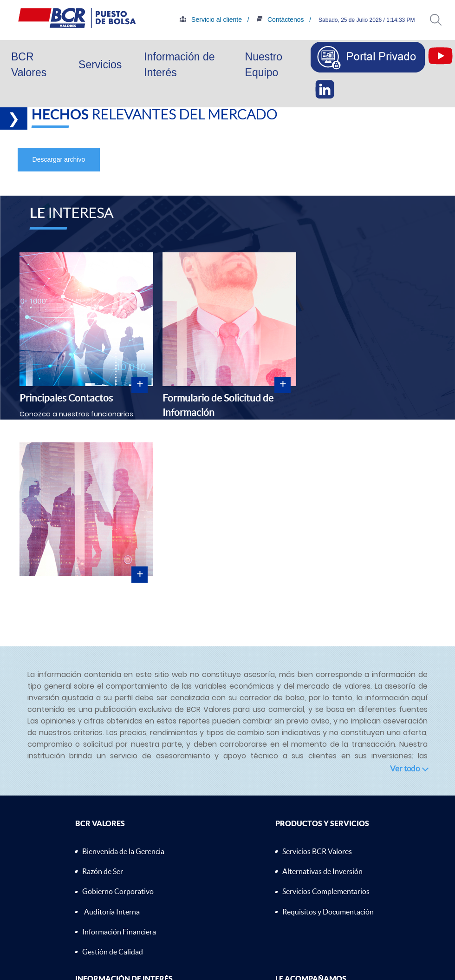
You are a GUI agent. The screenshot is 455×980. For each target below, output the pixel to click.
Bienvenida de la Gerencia (123, 851)
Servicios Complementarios (326, 891)
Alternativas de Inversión (322, 871)
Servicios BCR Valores (317, 851)
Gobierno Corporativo (118, 891)
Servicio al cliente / (250, 20)
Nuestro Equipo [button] (264, 65)
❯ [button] (14, 118)
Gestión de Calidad (113, 952)
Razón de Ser (103, 871)
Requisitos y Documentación (328, 912)
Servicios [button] (100, 65)
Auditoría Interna (112, 912)
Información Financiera (119, 932)
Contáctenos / (319, 20)
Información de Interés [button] (179, 65)
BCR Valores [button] (29, 65)
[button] (436, 20)
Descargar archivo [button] (59, 159)
